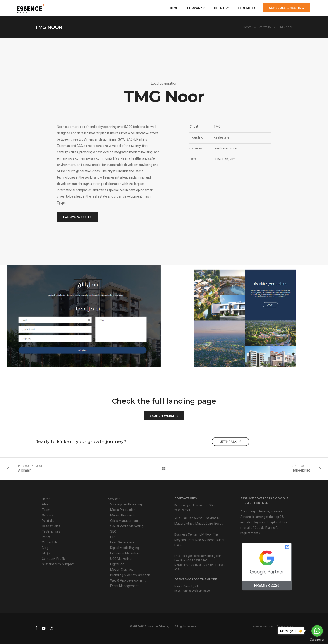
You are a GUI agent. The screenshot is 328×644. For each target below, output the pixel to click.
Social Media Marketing (127, 526)
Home (173, 8)
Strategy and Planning (126, 504)
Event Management (124, 586)
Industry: (196, 137)
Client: (194, 127)
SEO (113, 531)
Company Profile (54, 559)
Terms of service (262, 626)
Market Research (122, 515)
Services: (196, 148)
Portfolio (265, 27)
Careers (48, 515)
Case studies (51, 526)
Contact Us (248, 8)
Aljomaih (25, 470)
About (46, 504)
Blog (45, 548)
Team (46, 510)
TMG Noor (286, 27)
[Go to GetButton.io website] (317, 639)
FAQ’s (46, 553)
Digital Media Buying (125, 548)
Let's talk (231, 437)
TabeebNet (301, 470)
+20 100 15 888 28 (195, 565)
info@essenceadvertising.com (202, 556)
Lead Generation (122, 542)
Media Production (123, 510)
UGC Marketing (121, 559)
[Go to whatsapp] (317, 631)
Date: (193, 159)
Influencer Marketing (125, 553)
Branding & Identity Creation (130, 575)
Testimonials (51, 531)
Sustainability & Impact (58, 564)
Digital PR (117, 564)
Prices (46, 537)
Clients (222, 8)
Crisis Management (124, 521)
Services (114, 499)
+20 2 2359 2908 (197, 560)
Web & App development (128, 580)
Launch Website (77, 217)
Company (196, 8)
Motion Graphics (122, 570)
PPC (113, 537)
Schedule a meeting (286, 8)
